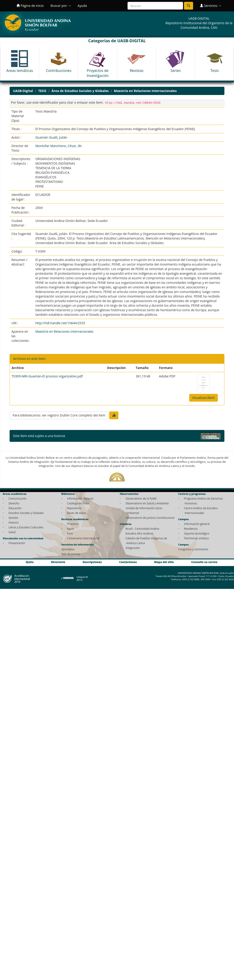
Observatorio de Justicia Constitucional (150, 518)
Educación (15, 508)
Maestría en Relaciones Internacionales (145, 91)
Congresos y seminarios (193, 549)
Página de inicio (30, 6)
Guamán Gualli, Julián (51, 137)
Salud (12, 532)
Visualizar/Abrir (204, 398)
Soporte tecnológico (197, 533)
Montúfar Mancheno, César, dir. (59, 146)
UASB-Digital (23, 91)
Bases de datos (76, 513)
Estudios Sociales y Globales (26, 513)
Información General (80, 498)
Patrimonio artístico (196, 538)
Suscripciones (92, 562)
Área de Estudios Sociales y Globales (80, 91)
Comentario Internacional (83, 538)
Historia (13, 522)
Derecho (14, 503)
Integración (133, 548)
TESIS (42, 91)
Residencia (191, 529)
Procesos (73, 524)
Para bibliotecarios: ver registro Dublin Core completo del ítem (59, 415)
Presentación (17, 543)
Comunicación (17, 498)
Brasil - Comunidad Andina (142, 529)
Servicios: (210, 6)
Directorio (58, 562)
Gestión (13, 518)
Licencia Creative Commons (86, 436)
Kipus (70, 529)
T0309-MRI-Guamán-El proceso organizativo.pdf (47, 376)
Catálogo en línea (78, 503)
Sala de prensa (70, 554)
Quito (30, 562)
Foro (70, 533)
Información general (197, 524)
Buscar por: (61, 6)
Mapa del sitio (164, 562)
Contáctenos (128, 562)
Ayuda (82, 6)
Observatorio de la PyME (141, 498)
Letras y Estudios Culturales (26, 527)
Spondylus (68, 549)
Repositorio (74, 508)
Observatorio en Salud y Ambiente (147, 503)
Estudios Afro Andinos (139, 533)
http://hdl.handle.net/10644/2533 (60, 323)
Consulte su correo (204, 562)
